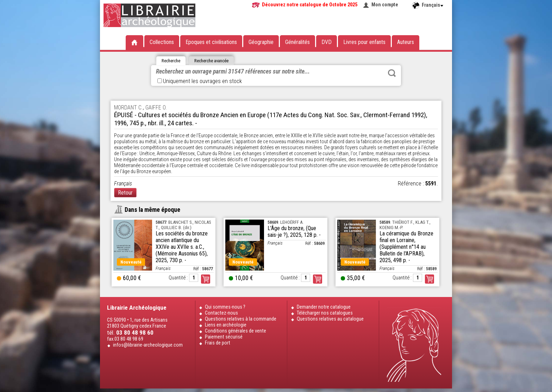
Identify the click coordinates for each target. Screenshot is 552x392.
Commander (206, 279)
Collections (162, 42)
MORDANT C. (128, 108)
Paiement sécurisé (224, 337)
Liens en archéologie (226, 325)
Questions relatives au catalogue (330, 319)
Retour (125, 193)
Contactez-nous (221, 313)
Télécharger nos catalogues (325, 313)
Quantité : (178, 278)
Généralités (297, 42)
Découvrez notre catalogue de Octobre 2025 (310, 5)
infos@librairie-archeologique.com (148, 345)
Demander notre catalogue (324, 307)
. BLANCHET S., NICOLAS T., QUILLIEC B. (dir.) (183, 225)
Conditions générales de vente (236, 331)
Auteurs (406, 42)
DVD (327, 42)
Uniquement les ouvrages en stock (200, 81)
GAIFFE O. (156, 108)
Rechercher (392, 73)
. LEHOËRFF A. (286, 222)
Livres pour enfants (364, 42)
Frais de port (218, 343)
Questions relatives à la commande (241, 319)
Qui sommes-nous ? (225, 307)
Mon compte (385, 5)
